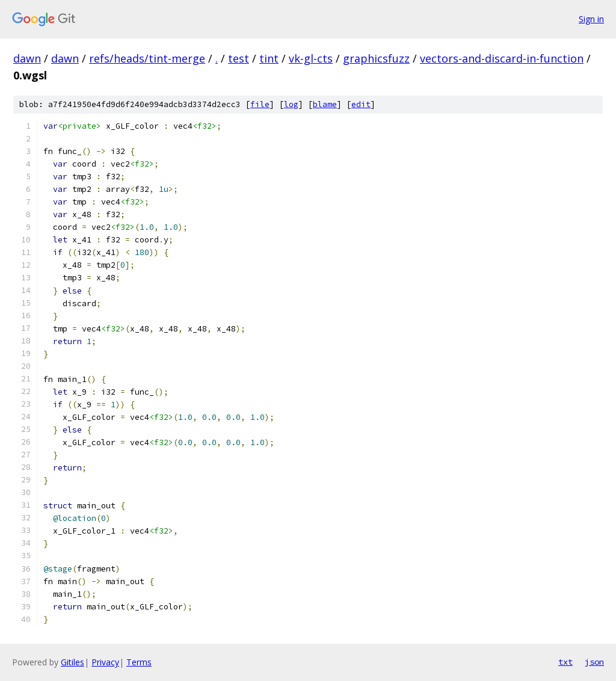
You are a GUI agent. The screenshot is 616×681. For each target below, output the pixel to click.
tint (269, 58)
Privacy (105, 662)
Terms (139, 662)
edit (361, 104)
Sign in (591, 19)
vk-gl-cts (311, 58)
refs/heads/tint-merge (147, 58)
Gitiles (72, 662)
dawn (27, 58)
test (239, 58)
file (260, 104)
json (594, 662)
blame (325, 104)
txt (565, 662)
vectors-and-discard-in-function (502, 58)
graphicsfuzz (376, 58)
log (291, 104)
